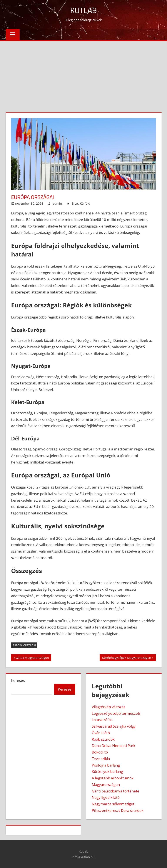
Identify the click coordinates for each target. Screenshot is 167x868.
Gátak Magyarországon (32, 658)
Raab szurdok (103, 739)
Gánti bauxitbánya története (116, 791)
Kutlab (83, 10)
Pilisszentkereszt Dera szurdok (118, 810)
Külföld (85, 203)
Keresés (18, 680)
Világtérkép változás (109, 707)
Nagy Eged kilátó (106, 797)
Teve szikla (101, 759)
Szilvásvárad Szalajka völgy (114, 726)
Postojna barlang (106, 765)
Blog (75, 203)
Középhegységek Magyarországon (126, 658)
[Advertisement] (83, 74)
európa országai (24, 645)
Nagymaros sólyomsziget (113, 804)
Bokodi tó (100, 752)
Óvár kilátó (101, 733)
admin (57, 203)
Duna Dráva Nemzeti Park (114, 746)
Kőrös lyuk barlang (107, 771)
